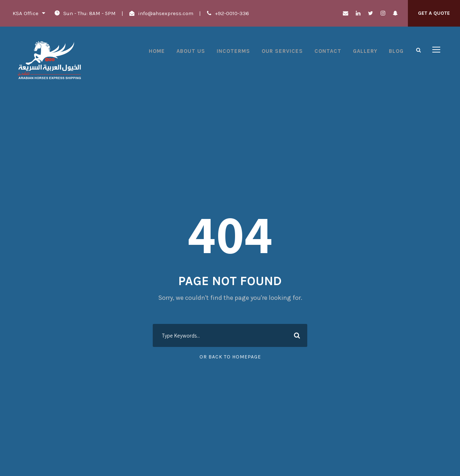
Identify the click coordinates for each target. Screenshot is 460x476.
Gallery (365, 51)
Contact (328, 51)
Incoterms (233, 51)
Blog (396, 51)
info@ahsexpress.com (166, 13)
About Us (191, 51)
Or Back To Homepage (230, 357)
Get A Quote (434, 13)
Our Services (282, 51)
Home (157, 51)
